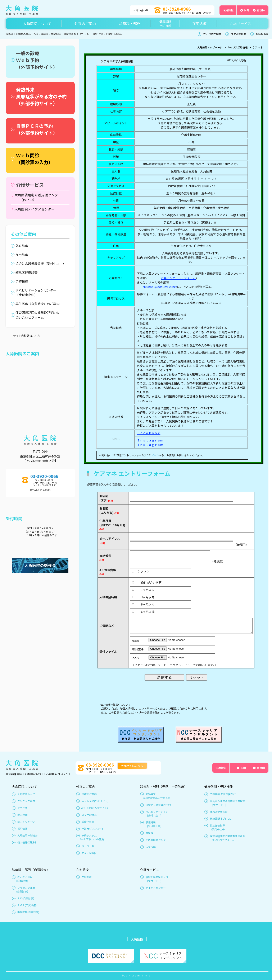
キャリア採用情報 (237, 47)
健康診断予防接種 (165, 24)
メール (155, 455)
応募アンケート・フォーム (178, 278)
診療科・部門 (130, 23)
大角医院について (37, 23)
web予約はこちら (132, 766)
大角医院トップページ (210, 47)
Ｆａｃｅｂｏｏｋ (149, 433)
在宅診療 (199, 23)
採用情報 (228, 10)
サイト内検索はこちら (27, 336)
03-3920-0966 (177, 9)
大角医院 (137, 939)
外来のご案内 (85, 23)
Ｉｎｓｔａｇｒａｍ (150, 440)
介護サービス (240, 23)
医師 (247, 10)
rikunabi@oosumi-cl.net (160, 287)
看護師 (261, 10)
